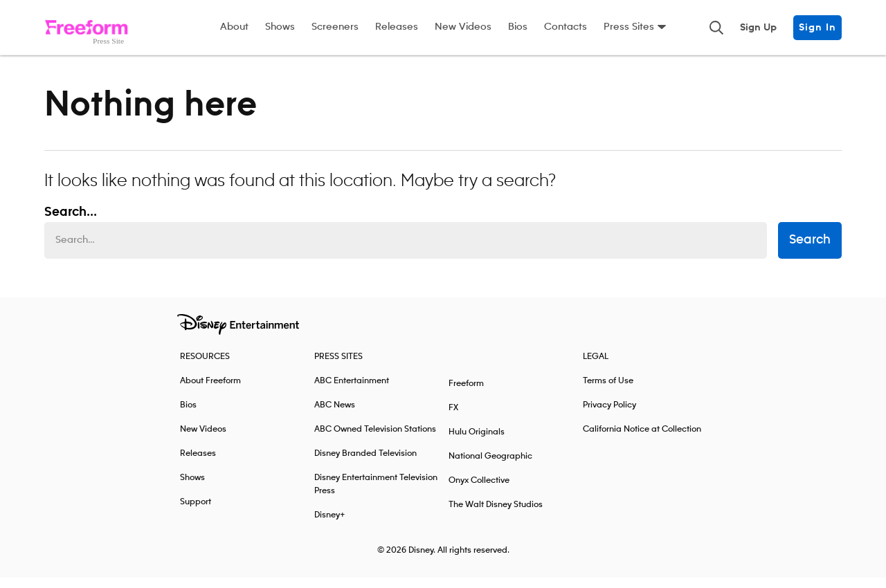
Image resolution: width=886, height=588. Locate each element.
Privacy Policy (609, 415)
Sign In (817, 28)
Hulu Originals (477, 442)
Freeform (466, 394)
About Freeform (210, 391)
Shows (280, 27)
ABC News (335, 415)
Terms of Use (608, 391)
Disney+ (330, 525)
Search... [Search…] (71, 223)
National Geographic (490, 467)
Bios (518, 27)
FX (453, 418)
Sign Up (758, 28)
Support (196, 512)
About (234, 27)
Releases (397, 27)
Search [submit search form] (810, 251)
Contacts (566, 27)
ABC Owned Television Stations (375, 440)
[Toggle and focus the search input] (716, 28)
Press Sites (629, 27)
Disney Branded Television (365, 464)
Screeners (335, 27)
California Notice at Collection (642, 440)
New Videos (463, 27)
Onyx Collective (479, 491)
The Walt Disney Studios (496, 515)
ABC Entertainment (352, 391)
